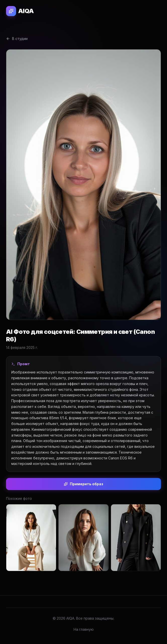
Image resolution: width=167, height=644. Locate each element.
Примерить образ (83, 484)
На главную (84, 629)
